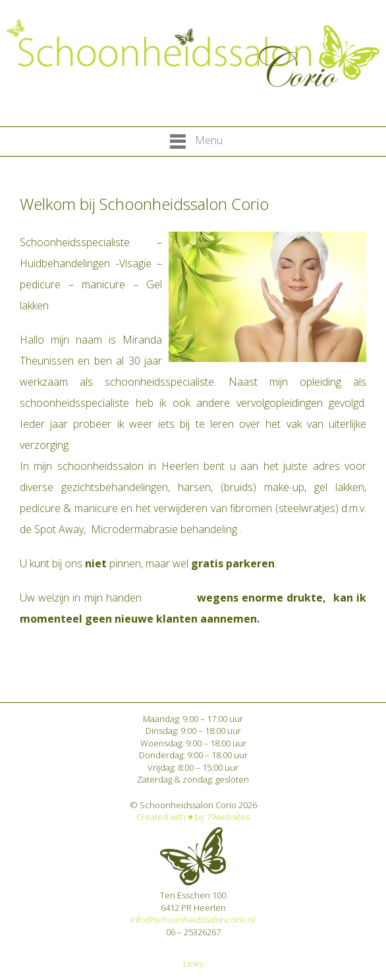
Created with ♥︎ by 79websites (193, 817)
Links (193, 964)
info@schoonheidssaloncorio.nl (193, 919)
